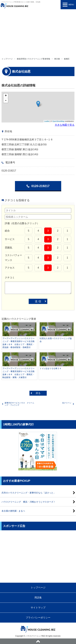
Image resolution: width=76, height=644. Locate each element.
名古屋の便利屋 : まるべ (13, 511)
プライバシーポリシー (38, 618)
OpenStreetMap (58, 121)
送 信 (38, 301)
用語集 (38, 598)
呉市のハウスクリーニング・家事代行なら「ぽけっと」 (29, 493)
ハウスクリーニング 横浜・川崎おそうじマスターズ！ (29, 502)
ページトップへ (38, 641)
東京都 (57, 59)
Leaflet (47, 121)
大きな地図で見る (65, 125)
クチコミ (10, 278)
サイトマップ (38, 608)
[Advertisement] (38, 32)
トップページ (7, 59)
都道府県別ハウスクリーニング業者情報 (33, 59)
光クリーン (67, 403)
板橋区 (67, 59)
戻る (38, 393)
